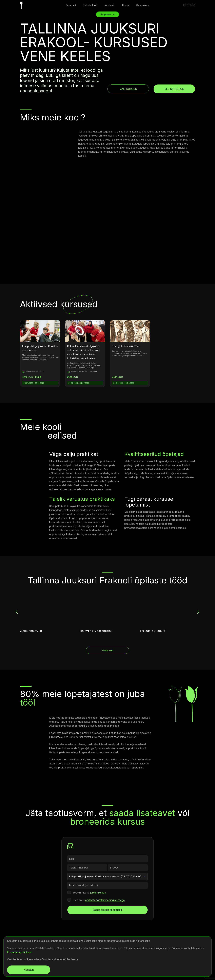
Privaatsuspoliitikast (19, 952)
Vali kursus (128, 89)
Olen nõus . (99, 900)
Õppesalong (143, 5)
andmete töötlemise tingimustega (105, 900)
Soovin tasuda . (90, 893)
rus (192, 5)
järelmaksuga (98, 893)
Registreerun (174, 89)
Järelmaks (110, 5)
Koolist (126, 5)
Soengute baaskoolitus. (126, 346)
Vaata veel (108, 650)
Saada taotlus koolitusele (108, 910)
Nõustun (29, 970)
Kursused (71, 5)
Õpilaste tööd (90, 5)
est (186, 5)
